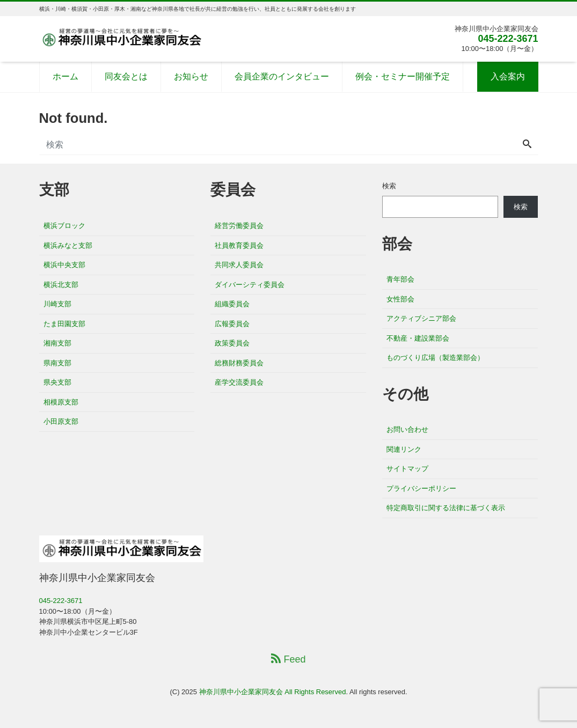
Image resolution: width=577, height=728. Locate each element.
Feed (288, 659)
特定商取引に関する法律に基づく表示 (446, 508)
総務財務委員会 (239, 363)
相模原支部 (61, 402)
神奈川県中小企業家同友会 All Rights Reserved (273, 692)
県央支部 (57, 382)
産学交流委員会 (239, 382)
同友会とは (126, 76)
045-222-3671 (508, 39)
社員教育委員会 (239, 245)
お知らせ (191, 76)
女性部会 (400, 299)
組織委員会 (232, 304)
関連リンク (404, 449)
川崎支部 (57, 304)
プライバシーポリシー (421, 488)
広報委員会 (232, 324)
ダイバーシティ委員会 (250, 285)
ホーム (65, 76)
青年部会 (400, 279)
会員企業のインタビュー (282, 76)
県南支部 (57, 363)
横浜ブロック (64, 226)
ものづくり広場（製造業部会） (435, 358)
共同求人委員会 (239, 265)
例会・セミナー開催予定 (403, 76)
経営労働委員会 (239, 226)
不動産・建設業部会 (418, 338)
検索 (389, 186)
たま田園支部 (64, 324)
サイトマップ (407, 469)
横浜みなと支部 (68, 245)
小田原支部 (61, 421)
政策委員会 (232, 343)
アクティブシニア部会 (421, 318)
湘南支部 (57, 343)
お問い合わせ (407, 429)
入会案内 (508, 76)
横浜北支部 (61, 285)
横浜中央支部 (64, 265)
